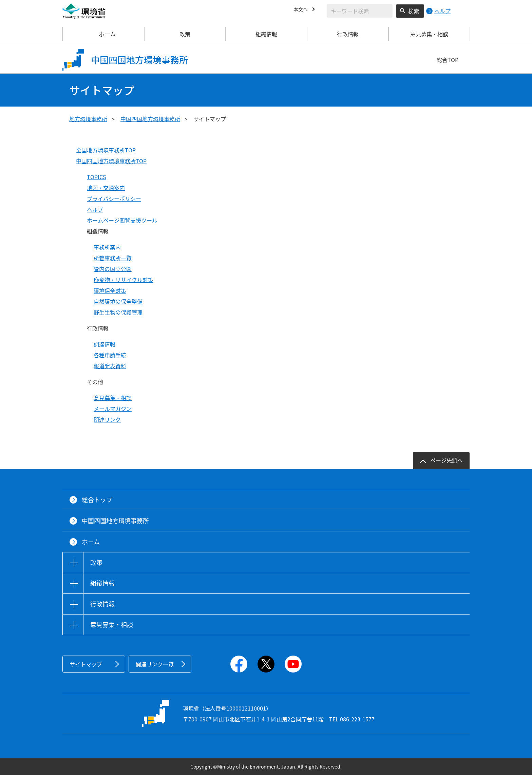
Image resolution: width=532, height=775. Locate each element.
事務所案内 (107, 247)
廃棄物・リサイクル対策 (123, 280)
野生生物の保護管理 (118, 312)
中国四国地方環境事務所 (150, 119)
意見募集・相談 (113, 398)
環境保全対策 (110, 290)
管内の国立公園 (113, 269)
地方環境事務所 (88, 119)
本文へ (302, 10)
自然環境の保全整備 (118, 301)
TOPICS (97, 177)
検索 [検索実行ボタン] (414, 11)
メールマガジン (113, 409)
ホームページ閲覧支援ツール (122, 220)
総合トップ (97, 500)
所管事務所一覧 (113, 258)
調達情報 (104, 344)
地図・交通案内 (106, 188)
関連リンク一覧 (155, 664)
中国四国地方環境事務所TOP (111, 161)
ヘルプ (95, 209)
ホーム (103, 34)
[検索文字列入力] (360, 11)
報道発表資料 (110, 366)
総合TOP (448, 60)
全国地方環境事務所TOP (106, 150)
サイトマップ (86, 664)
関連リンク (107, 419)
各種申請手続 (110, 355)
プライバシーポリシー (114, 199)
